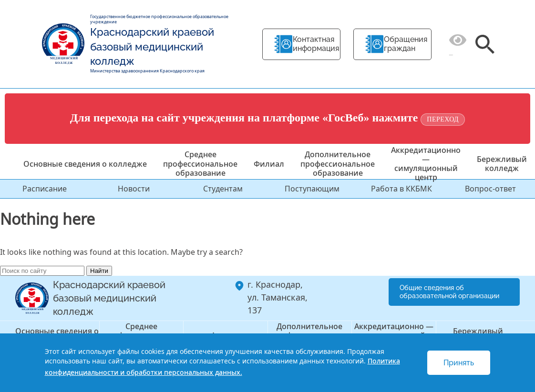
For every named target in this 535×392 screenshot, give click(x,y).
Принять (459, 363)
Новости (134, 189)
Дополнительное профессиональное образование (338, 163)
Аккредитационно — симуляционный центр (426, 164)
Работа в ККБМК (401, 189)
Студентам (223, 189)
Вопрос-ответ (490, 189)
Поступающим (312, 189)
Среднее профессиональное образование (200, 163)
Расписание (45, 189)
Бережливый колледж (502, 164)
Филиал (269, 164)
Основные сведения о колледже (85, 164)
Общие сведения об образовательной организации (449, 292)
